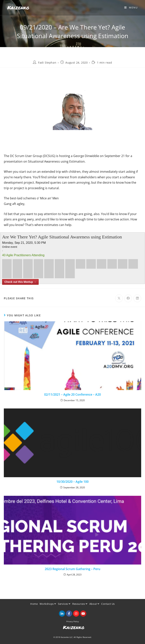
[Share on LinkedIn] (137, 298)
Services (64, 604)
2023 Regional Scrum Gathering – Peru (72, 569)
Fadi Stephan (47, 63)
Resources (80, 604)
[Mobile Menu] (131, 7)
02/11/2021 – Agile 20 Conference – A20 (72, 394)
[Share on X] (119, 298)
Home (34, 604)
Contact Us (108, 604)
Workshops (48, 604)
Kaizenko (18, 7)
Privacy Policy (73, 621)
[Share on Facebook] (128, 298)
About (94, 604)
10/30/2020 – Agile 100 (72, 482)
